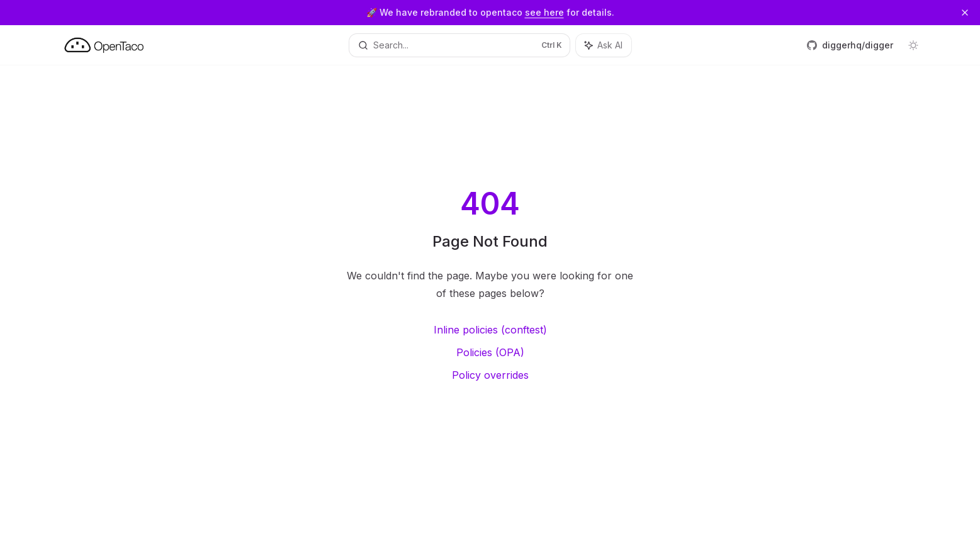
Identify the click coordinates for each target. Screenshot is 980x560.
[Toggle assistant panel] (604, 45)
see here (544, 12)
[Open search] (459, 45)
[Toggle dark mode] (913, 45)
